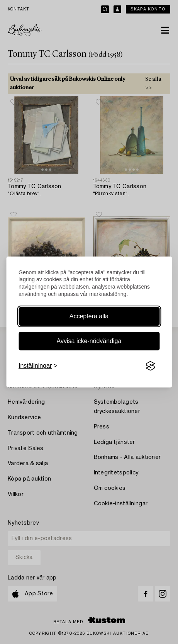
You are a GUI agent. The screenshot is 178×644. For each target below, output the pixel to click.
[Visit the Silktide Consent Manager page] (150, 366)
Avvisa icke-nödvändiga (89, 341)
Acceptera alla (89, 316)
